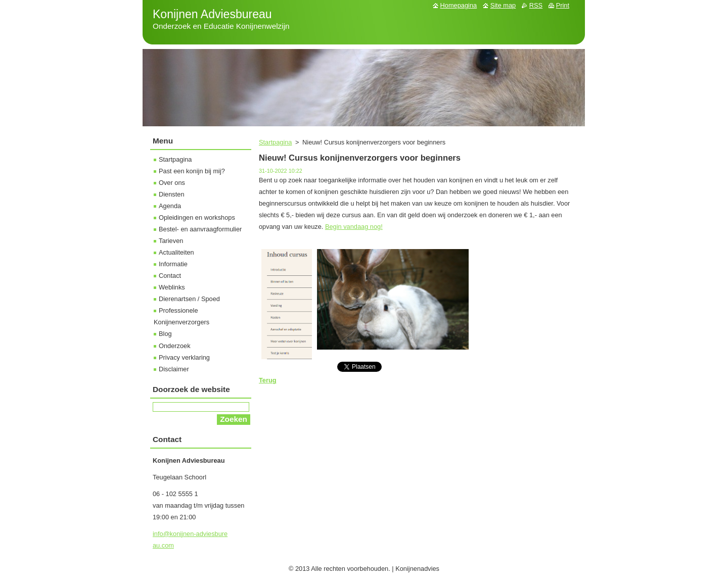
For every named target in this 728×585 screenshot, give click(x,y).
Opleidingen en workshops (197, 217)
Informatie (173, 264)
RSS (536, 5)
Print (563, 5)
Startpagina (275, 142)
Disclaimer (174, 369)
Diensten (172, 194)
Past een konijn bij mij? (192, 171)
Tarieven (171, 241)
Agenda (170, 206)
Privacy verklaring (184, 357)
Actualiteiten (176, 252)
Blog (165, 334)
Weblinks (172, 287)
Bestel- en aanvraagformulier (200, 229)
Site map (503, 5)
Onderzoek (175, 346)
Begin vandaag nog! (354, 227)
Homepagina (459, 5)
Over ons (172, 183)
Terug (268, 380)
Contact (170, 276)
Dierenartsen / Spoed (189, 299)
